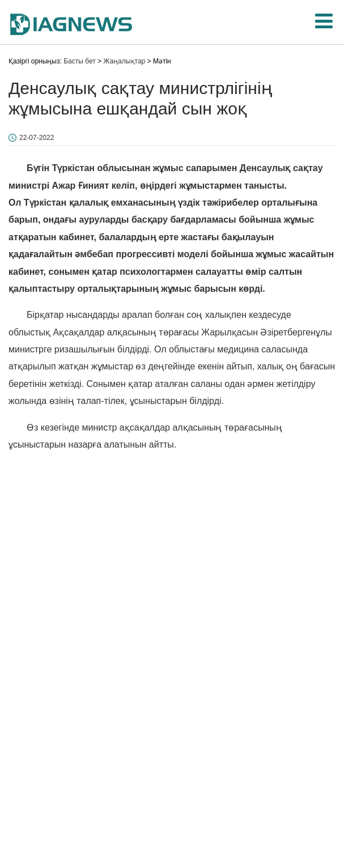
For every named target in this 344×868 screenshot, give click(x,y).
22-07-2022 (37, 138)
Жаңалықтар (124, 61)
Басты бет (80, 61)
